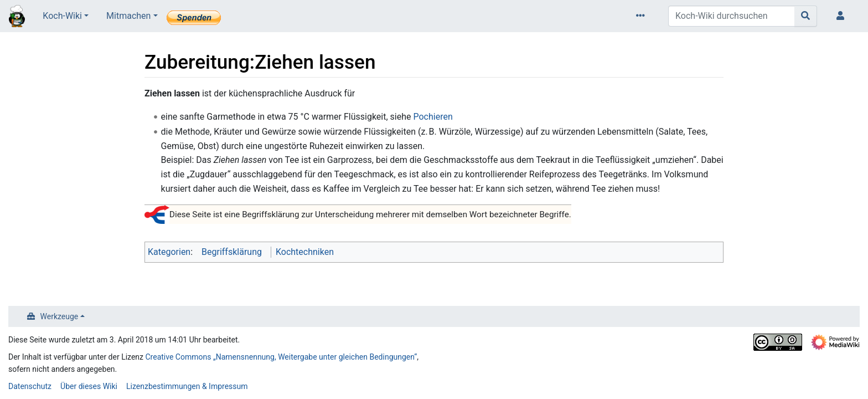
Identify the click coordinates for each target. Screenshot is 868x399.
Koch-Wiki (62, 16)
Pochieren (433, 117)
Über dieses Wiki (89, 386)
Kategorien (169, 252)
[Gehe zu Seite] (806, 16)
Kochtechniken (305, 252)
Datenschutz (30, 386)
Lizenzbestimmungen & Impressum (187, 386)
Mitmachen (128, 16)
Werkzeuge (60, 316)
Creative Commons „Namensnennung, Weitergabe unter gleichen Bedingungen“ (281, 357)
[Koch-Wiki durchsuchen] (732, 16)
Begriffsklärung (232, 252)
